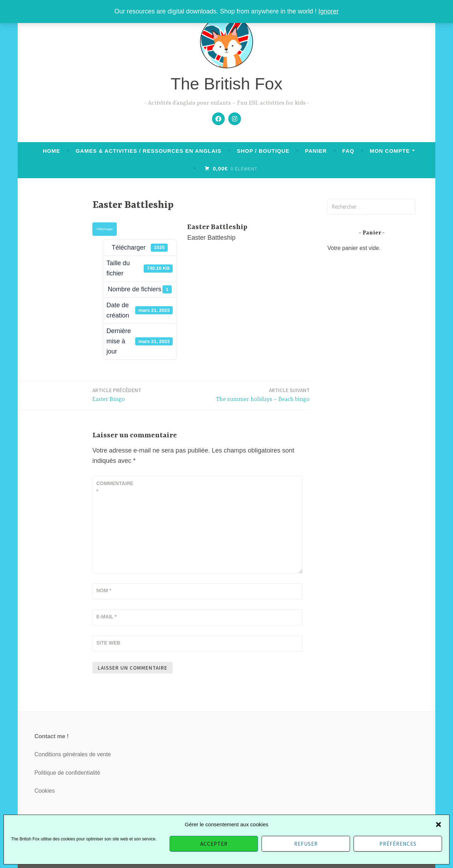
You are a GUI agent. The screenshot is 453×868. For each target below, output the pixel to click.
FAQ (348, 151)
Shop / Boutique (263, 151)
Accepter (214, 844)
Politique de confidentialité (67, 773)
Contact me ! (51, 736)
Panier (316, 151)
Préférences (398, 844)
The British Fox (226, 84)
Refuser (306, 844)
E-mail (106, 617)
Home (51, 151)
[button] (438, 825)
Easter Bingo (117, 394)
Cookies (45, 791)
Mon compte (390, 151)
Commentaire (114, 487)
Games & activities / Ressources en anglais (149, 151)
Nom (104, 590)
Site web (108, 643)
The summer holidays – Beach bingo (263, 394)
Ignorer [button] (329, 11)
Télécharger (105, 229)
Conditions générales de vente (73, 754)
